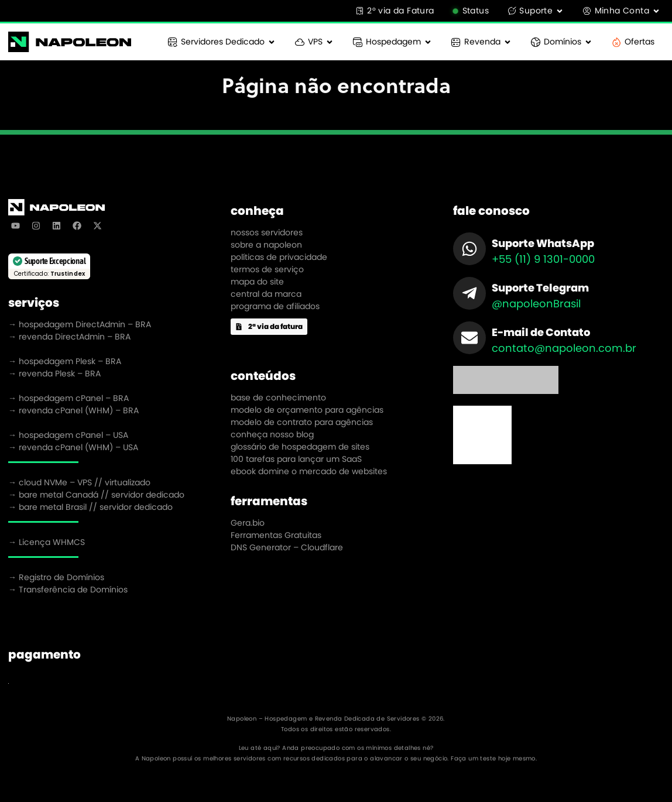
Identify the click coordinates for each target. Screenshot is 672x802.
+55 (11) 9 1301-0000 (543, 259)
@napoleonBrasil (536, 304)
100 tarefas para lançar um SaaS (296, 459)
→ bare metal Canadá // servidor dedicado (96, 495)
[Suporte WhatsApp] (469, 249)
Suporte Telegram (540, 288)
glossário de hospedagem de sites (300, 447)
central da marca (266, 294)
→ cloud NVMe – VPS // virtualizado (79, 482)
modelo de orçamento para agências (307, 410)
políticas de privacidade (279, 257)
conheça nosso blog (272, 434)
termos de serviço (267, 269)
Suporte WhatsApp (543, 243)
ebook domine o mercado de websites (309, 471)
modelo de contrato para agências (302, 422)
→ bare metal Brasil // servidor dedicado (90, 507)
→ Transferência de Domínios (68, 589)
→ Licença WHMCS (47, 542)
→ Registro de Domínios (56, 577)
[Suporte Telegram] (469, 293)
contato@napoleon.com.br (564, 348)
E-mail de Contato (541, 332)
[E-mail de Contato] (469, 338)
